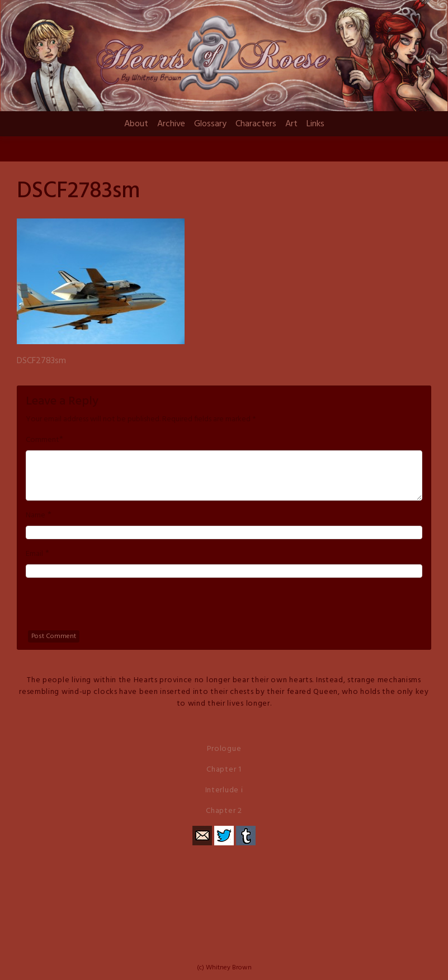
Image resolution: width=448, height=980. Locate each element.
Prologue (224, 749)
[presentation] (111, 608)
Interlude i (224, 790)
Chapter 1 (224, 770)
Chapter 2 (224, 811)
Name (36, 516)
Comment (43, 440)
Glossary (210, 124)
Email (34, 554)
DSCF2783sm (41, 361)
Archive (171, 124)
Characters (256, 124)
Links (315, 124)
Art (291, 124)
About (136, 124)
